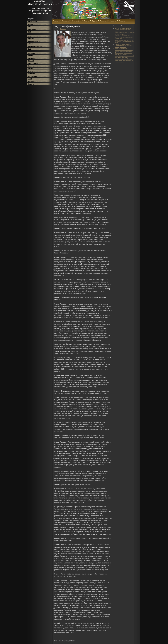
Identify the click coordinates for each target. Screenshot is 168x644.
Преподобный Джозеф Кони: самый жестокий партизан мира (124, 57)
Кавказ (30, 24)
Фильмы (31, 81)
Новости (31, 66)
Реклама (122, 21)
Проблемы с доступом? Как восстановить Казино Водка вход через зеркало (124, 37)
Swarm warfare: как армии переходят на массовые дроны (125, 33)
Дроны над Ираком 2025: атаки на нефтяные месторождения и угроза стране (124, 41)
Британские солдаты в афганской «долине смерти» (124, 61)
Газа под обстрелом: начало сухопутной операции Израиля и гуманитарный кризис (123, 46)
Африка (31, 39)
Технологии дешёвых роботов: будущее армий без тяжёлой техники (123, 30)
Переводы (32, 53)
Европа (31, 44)
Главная (56, 21)
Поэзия (30, 69)
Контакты (113, 21)
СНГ (29, 49)
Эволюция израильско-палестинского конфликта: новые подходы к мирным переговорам (124, 50)
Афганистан (32, 22)
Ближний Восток (34, 41)
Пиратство (32, 29)
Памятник (31, 74)
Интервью (32, 58)
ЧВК (29, 32)
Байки (30, 79)
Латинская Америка (35, 46)
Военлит (31, 61)
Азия (30, 36)
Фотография (32, 76)
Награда (31, 84)
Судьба (31, 71)
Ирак (30, 27)
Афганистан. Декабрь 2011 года (123, 59)
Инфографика (33, 63)
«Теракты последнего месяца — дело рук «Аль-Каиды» (123, 54)
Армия (30, 56)
